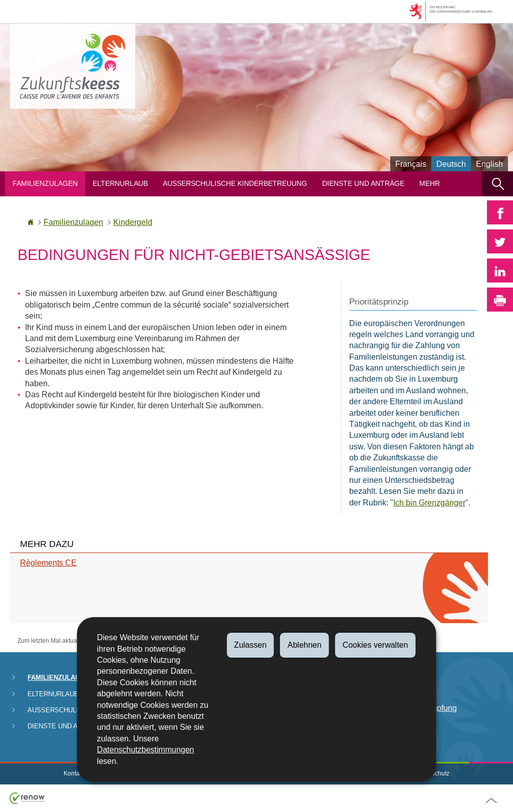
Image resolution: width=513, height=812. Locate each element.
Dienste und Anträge (363, 184)
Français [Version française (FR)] (411, 164)
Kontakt (74, 773)
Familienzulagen (45, 184)
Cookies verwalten (375, 645)
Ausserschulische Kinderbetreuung (235, 184)
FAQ (393, 727)
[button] (497, 184)
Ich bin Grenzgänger (429, 503)
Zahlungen (405, 679)
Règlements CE (48, 563)
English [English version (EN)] (489, 164)
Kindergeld (133, 222)
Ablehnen (305, 645)
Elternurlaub (120, 184)
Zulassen (250, 645)
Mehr (430, 184)
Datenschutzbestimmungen (146, 750)
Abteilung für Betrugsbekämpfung (421, 703)
